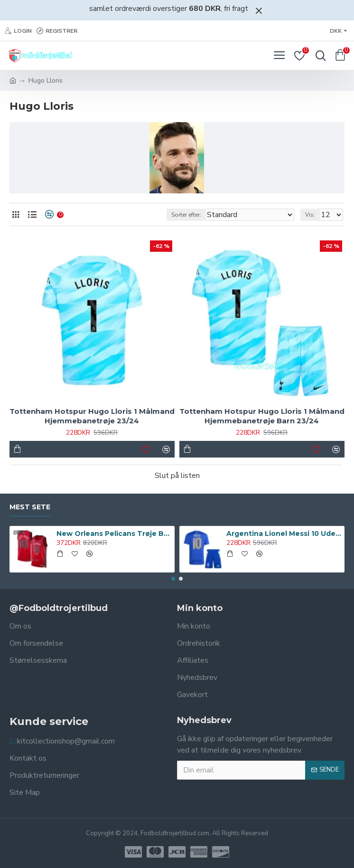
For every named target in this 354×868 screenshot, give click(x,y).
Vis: (310, 215)
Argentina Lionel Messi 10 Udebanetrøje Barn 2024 (284, 534)
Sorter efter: (186, 215)
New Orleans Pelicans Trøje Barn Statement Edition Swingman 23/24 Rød (114, 534)
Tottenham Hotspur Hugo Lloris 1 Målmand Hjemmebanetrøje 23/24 (92, 416)
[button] (173, 579)
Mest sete (30, 507)
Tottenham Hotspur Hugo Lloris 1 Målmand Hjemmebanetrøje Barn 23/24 (262, 416)
